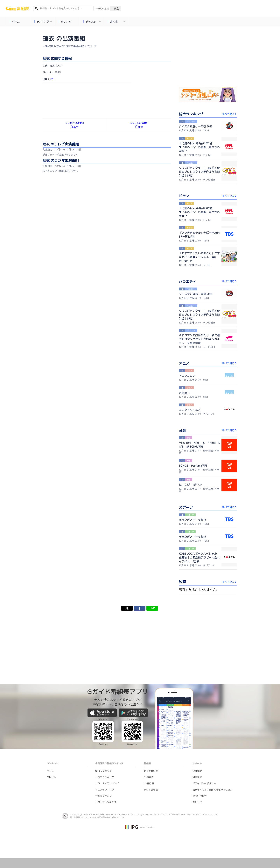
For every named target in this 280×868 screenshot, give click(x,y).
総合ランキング (103, 771)
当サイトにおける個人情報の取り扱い (212, 790)
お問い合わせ (199, 796)
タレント (65, 22)
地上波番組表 (151, 771)
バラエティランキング (107, 783)
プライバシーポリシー (204, 783)
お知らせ (197, 802)
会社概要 (197, 771)
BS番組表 (149, 777)
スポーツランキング (106, 802)
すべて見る (230, 114)
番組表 (116, 22)
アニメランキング (105, 790)
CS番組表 (149, 783)
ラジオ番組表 (151, 790)
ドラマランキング (105, 777)
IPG (52, 79)
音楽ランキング (103, 796)
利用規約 (197, 777)
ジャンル (92, 22)
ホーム (15, 22)
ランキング (43, 22)
